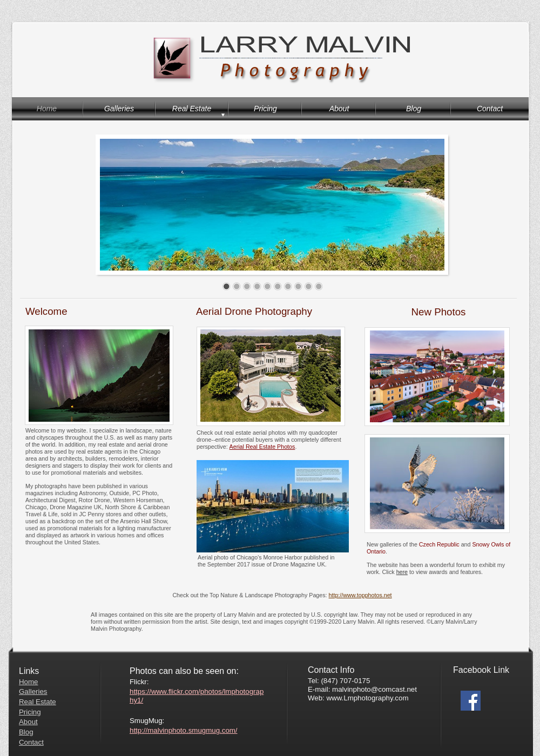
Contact (31, 742)
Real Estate (38, 702)
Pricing (30, 712)
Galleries (33, 691)
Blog (26, 732)
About (28, 722)
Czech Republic (439, 544)
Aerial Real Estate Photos (262, 447)
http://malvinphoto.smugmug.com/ (184, 730)
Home (28, 682)
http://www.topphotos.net (360, 595)
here (402, 572)
